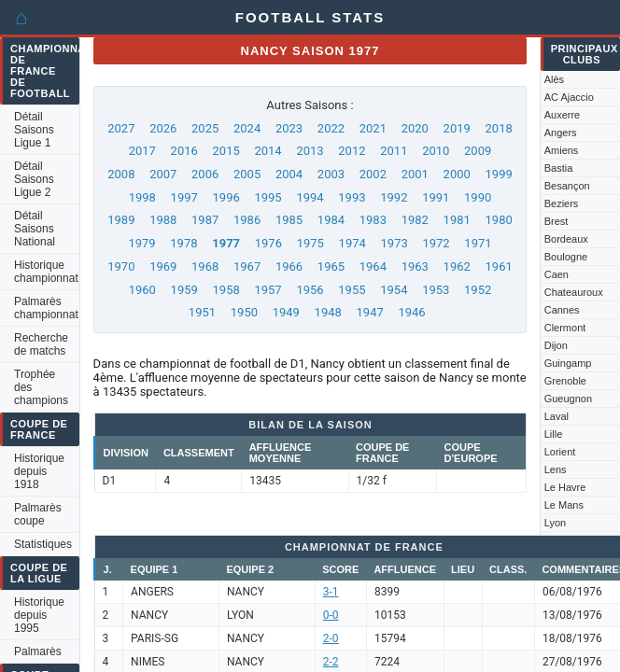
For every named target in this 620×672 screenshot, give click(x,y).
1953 (436, 290)
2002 (373, 174)
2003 (331, 174)
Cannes (562, 310)
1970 (121, 266)
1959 (184, 290)
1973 (395, 243)
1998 (142, 197)
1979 (141, 243)
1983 (373, 220)
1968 (205, 266)
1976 (268, 243)
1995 (268, 197)
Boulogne (566, 257)
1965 (331, 266)
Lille (554, 434)
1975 (310, 243)
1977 (226, 243)
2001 (415, 174)
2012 (352, 151)
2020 (415, 128)
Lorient (560, 452)
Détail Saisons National (35, 229)
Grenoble (565, 381)
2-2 (331, 662)
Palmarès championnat (46, 308)
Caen (557, 274)
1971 (478, 243)
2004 (289, 174)
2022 (331, 128)
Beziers (562, 203)
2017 (142, 151)
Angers (561, 133)
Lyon (555, 523)
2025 (205, 128)
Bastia (559, 168)
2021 (373, 128)
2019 (457, 128)
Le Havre (565, 487)
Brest (557, 221)
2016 (184, 151)
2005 (247, 174)
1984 (331, 220)
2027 (121, 128)
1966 (289, 266)
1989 (121, 220)
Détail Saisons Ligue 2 (34, 179)
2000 (457, 174)
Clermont (565, 328)
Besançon (567, 186)
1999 (499, 174)
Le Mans (564, 505)
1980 (499, 220)
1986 (247, 220)
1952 (478, 290)
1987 (205, 220)
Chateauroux (574, 292)
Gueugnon (568, 399)
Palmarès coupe (38, 514)
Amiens (562, 150)
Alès (554, 79)
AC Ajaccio (569, 97)
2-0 (331, 638)
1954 (394, 290)
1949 (286, 312)
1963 (415, 266)
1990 (478, 197)
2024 (247, 128)
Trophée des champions (41, 387)
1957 (268, 290)
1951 (202, 312)
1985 (289, 220)
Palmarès (38, 651)
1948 (328, 312)
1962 (457, 266)
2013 (310, 151)
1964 (373, 266)
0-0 (331, 615)
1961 (499, 266)
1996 (226, 197)
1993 (352, 197)
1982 (415, 220)
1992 (394, 197)
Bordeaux (566, 239)
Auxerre (563, 115)
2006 (205, 174)
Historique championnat (46, 272)
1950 (244, 312)
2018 (499, 128)
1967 (247, 266)
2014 (268, 151)
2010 (436, 151)
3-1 (331, 592)
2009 (478, 151)
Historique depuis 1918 (39, 471)
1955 (352, 290)
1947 (370, 312)
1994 (310, 197)
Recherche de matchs (41, 344)
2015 (226, 151)
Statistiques (43, 544)
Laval (557, 416)
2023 (289, 128)
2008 (121, 174)
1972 (436, 243)
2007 (163, 174)
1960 (142, 290)
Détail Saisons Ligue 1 (34, 130)
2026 (163, 128)
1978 (183, 243)
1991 (436, 197)
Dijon (556, 345)
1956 (310, 290)
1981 (457, 220)
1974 (352, 243)
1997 (184, 197)
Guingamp (568, 363)
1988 (163, 220)
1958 (226, 290)
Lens (556, 469)
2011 (394, 151)
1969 (163, 266)
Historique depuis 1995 (39, 615)
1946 (411, 312)
